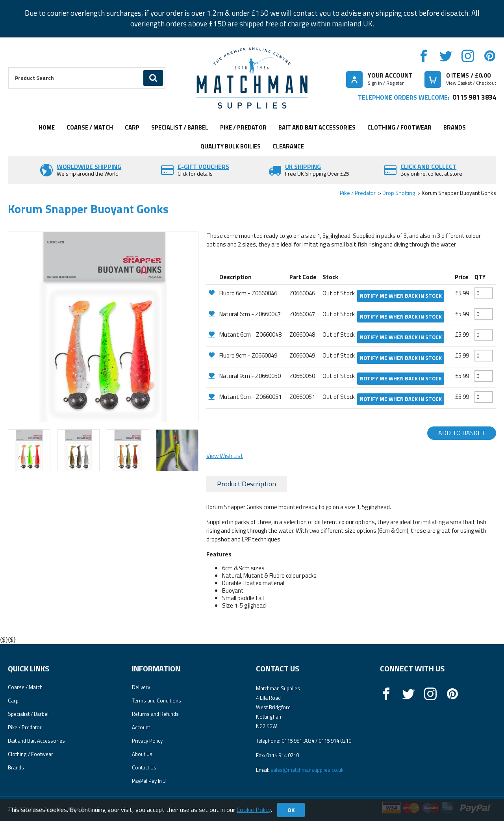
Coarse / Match (90, 127)
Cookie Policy (254, 810)
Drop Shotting (399, 193)
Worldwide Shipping (89, 167)
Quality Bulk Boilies (231, 146)
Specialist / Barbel (180, 127)
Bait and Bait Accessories (317, 127)
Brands (455, 127)
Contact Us (144, 767)
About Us (142, 754)
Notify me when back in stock (401, 296)
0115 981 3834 (474, 97)
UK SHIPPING (303, 167)
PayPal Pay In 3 (149, 781)
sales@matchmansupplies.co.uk (307, 770)
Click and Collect (428, 167)
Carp (132, 127)
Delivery (141, 687)
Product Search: (8, 68)
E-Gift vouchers (203, 167)
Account (141, 727)
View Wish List (225, 456)
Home (47, 127)
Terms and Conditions (157, 701)
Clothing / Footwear (399, 127)
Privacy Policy (147, 741)
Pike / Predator (243, 127)
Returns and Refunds (155, 714)
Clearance (288, 146)
